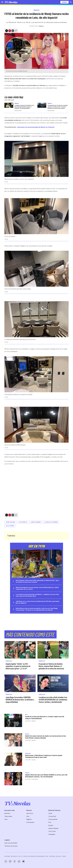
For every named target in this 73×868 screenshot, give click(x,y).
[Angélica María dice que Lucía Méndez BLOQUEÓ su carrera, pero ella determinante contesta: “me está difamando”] (13, 779)
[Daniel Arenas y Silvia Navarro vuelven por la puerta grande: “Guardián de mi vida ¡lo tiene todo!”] (13, 759)
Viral (26, 714)
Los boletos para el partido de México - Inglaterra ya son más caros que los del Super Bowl (37, 595)
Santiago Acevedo (18, 110)
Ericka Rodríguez (35, 779)
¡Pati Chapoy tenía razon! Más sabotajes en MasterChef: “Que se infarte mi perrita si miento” (37, 581)
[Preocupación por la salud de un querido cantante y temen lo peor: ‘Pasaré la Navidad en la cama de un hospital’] (42, 105)
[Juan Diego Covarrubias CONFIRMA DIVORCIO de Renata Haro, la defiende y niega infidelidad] (20, 683)
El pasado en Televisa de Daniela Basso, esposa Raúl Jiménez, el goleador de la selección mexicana (51, 666)
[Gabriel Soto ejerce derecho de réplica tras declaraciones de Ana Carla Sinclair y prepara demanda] (13, 740)
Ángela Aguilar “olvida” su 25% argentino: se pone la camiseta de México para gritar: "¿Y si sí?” (18, 666)
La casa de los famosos (51, 522)
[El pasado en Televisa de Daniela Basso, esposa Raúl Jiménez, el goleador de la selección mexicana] (53, 650)
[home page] (11, 2)
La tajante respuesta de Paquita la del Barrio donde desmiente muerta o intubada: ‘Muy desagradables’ (24, 107)
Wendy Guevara (10, 522)
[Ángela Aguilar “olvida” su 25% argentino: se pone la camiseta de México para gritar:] (20, 650)
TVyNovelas (41, 26)
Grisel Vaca (33, 760)
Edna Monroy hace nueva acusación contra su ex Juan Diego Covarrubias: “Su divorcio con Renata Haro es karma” (37, 609)
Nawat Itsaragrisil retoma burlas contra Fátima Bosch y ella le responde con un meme (37, 588)
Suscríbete (64, 2)
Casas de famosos (36, 522)
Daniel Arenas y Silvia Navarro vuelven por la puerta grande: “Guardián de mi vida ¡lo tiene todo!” (44, 756)
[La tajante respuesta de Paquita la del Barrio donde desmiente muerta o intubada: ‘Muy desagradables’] (9, 105)
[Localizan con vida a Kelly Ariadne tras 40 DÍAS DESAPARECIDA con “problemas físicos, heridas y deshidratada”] (53, 683)
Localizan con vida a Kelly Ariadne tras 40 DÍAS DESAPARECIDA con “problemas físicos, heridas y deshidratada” (53, 700)
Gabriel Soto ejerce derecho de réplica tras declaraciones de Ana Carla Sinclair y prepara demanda (45, 737)
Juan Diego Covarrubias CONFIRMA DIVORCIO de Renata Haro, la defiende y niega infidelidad (20, 700)
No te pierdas (10, 526)
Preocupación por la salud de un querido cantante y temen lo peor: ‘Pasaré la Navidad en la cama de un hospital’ (58, 107)
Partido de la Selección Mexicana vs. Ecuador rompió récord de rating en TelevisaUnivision (45, 717)
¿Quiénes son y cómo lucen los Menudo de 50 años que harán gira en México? (37, 602)
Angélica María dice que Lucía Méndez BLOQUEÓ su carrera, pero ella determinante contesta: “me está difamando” (46, 776)
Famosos (36, 10)
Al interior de (23, 522)
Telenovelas (28, 753)
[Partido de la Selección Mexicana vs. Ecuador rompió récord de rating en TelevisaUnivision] (13, 720)
